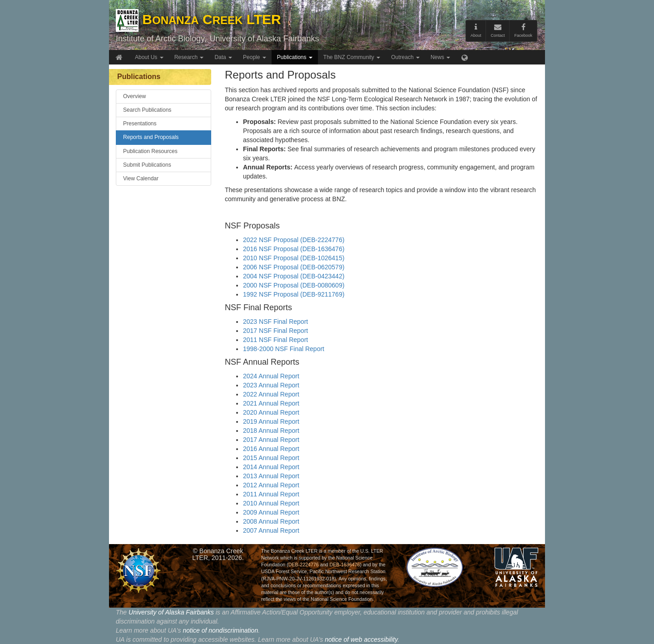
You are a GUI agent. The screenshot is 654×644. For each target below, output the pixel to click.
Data (223, 57)
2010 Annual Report (271, 503)
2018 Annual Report (271, 431)
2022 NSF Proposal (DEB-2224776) (294, 240)
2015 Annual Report (271, 458)
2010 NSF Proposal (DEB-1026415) (294, 258)
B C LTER (198, 19)
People (255, 57)
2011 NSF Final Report (275, 340)
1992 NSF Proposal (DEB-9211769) (294, 294)
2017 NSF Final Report (275, 331)
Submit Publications (147, 165)
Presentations (140, 124)
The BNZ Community (352, 57)
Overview (134, 96)
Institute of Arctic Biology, (161, 39)
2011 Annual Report (271, 494)
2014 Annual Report (271, 467)
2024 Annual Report (271, 376)
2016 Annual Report (271, 449)
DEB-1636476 (344, 565)
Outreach (405, 57)
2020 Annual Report (271, 412)
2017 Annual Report (271, 440)
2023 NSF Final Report (275, 322)
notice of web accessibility (361, 639)
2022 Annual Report (271, 394)
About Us (149, 57)
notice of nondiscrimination (220, 630)
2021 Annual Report (271, 403)
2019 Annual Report (271, 421)
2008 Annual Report (271, 521)
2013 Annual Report (271, 476)
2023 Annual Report (271, 385)
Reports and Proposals (151, 137)
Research (189, 57)
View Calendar (141, 178)
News (440, 57)
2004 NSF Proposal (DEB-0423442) (294, 276)
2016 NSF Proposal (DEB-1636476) (294, 249)
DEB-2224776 (304, 565)
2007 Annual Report (271, 530)
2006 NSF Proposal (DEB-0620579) (294, 267)
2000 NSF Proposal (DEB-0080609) (294, 285)
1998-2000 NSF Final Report (284, 349)
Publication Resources (150, 151)
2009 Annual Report (271, 512)
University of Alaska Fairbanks (264, 39)
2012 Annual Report (271, 485)
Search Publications (147, 110)
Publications (295, 57)
